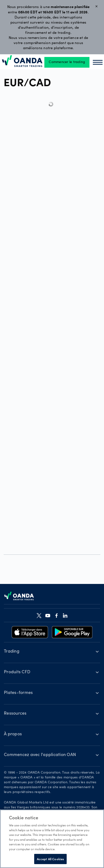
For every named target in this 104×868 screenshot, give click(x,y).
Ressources (15, 714)
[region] (52, 839)
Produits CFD (17, 672)
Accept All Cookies (50, 859)
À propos (13, 734)
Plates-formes (18, 693)
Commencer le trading (67, 62)
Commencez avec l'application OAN (40, 755)
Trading (12, 652)
